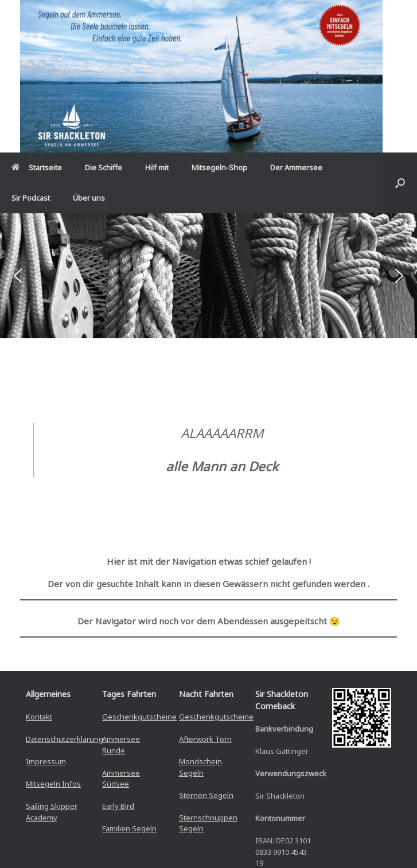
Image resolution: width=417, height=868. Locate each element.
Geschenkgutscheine (139, 717)
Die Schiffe (104, 167)
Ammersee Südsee (121, 779)
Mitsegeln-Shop (219, 167)
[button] (400, 183)
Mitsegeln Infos (53, 784)
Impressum (46, 761)
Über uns (89, 198)
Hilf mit (157, 167)
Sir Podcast (31, 198)
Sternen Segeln (206, 795)
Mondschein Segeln (200, 767)
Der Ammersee (296, 167)
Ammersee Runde (121, 745)
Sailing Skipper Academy (52, 812)
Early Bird (118, 806)
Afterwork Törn (205, 739)
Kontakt (39, 717)
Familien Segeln (129, 828)
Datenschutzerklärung (65, 739)
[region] (208, 276)
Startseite (37, 167)
